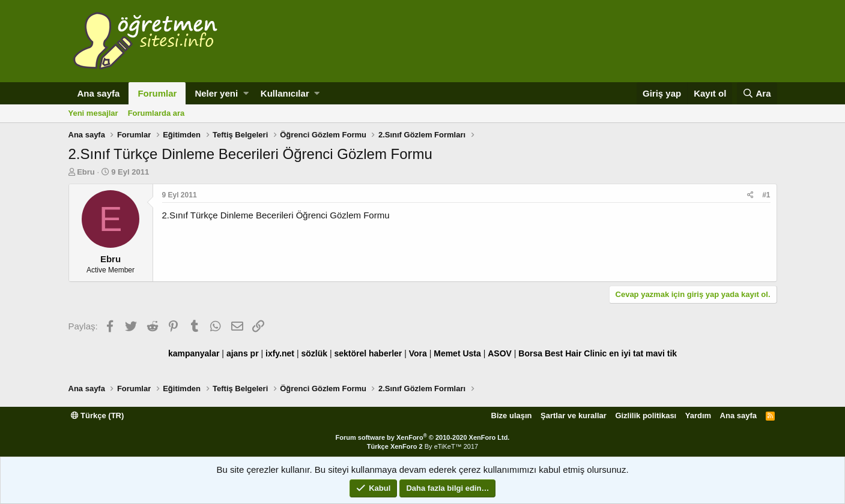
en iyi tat (626, 353)
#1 (766, 195)
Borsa (530, 353)
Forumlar (157, 93)
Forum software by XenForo (423, 437)
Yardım (698, 415)
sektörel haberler (368, 353)
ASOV (500, 353)
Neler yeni (216, 93)
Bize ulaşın (512, 415)
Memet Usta (457, 353)
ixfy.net (280, 353)
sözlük (314, 353)
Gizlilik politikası (646, 415)
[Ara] (757, 93)
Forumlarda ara (156, 113)
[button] (246, 93)
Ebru (86, 172)
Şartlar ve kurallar (574, 415)
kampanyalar (194, 353)
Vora (418, 353)
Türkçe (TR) (98, 415)
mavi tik (661, 353)
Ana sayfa (99, 93)
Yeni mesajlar (93, 113)
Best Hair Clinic (576, 353)
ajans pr (243, 353)
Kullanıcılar (285, 93)
